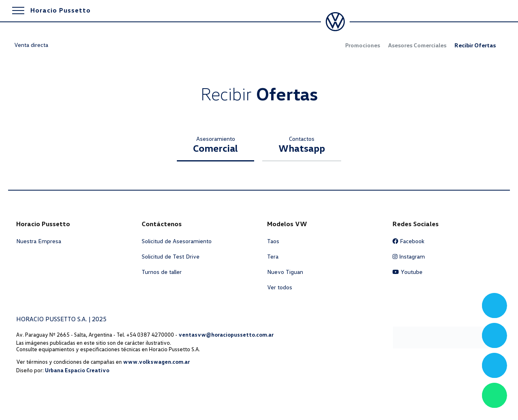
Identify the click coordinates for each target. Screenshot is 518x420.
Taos (273, 241)
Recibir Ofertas (475, 45)
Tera (273, 257)
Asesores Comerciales (417, 45)
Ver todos (280, 287)
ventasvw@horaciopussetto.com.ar (226, 335)
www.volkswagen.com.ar (156, 362)
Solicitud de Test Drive (171, 257)
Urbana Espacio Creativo (77, 370)
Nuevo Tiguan (285, 272)
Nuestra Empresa (39, 241)
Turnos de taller (162, 272)
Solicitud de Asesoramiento (177, 241)
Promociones (363, 45)
